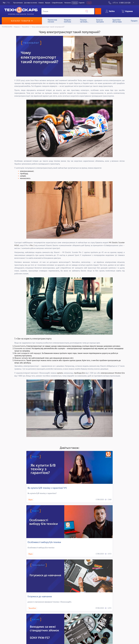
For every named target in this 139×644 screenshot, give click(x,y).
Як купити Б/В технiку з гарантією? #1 (47, 488)
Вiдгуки (48, 3)
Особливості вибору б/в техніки (44, 542)
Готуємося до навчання (40, 596)
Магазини (67, 3)
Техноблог (26, 27)
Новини (41, 3)
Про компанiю (18, 3)
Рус (9, 3)
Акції (89, 3)
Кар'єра (75, 3)
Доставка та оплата (31, 3)
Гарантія (82, 3)
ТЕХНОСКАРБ (7, 27)
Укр (4, 3)
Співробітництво (57, 3)
